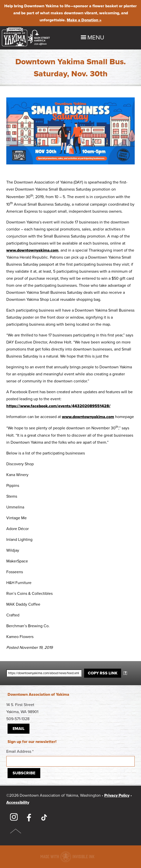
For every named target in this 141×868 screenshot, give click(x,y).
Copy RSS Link (103, 673)
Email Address (70, 758)
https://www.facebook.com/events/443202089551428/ (58, 406)
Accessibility (18, 802)
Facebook (29, 817)
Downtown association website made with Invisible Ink (67, 857)
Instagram (14, 817)
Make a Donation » (84, 20)
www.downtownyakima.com (32, 250)
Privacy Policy (117, 795)
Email (19, 729)
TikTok (44, 817)
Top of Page (16, 831)
